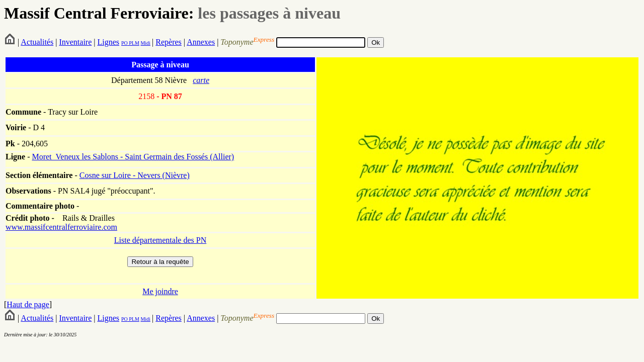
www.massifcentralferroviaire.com (61, 227)
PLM (134, 43)
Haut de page (28, 304)
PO (125, 43)
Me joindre (160, 291)
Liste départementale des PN (160, 240)
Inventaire (75, 42)
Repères (169, 42)
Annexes (201, 42)
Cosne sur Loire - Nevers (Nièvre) (135, 175)
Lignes (108, 42)
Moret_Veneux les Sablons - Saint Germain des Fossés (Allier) (133, 157)
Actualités (37, 42)
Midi (145, 43)
